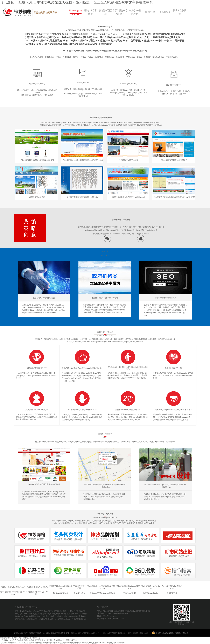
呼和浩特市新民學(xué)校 (129, 160)
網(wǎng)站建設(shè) (61, 593)
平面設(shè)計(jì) (130, 593)
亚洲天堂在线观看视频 (43, 643)
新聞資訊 (165, 12)
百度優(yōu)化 (79, 593)
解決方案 (105, 251)
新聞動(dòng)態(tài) (105, 434)
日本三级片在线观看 (26, 643)
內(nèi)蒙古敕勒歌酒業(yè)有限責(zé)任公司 (37, 160)
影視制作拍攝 (172, 593)
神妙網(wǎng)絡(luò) (93, 633)
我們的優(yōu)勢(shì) (105, 332)
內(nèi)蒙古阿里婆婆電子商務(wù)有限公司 (44, 484)
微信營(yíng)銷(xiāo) (151, 593)
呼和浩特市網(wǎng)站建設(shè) (13, 587)
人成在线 (3, 643)
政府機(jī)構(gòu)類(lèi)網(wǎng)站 (105, 298)
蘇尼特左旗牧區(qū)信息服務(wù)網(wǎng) (83, 197)
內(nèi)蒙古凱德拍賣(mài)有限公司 (174, 160)
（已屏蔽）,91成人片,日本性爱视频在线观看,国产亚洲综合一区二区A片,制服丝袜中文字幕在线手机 (76, 2)
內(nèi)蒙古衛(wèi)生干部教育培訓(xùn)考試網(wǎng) (83, 160)
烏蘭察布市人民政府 (37, 197)
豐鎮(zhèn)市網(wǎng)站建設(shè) (103, 593)
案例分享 (150, 12)
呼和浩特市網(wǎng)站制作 (37, 587)
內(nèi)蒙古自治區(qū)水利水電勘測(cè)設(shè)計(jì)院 (174, 197)
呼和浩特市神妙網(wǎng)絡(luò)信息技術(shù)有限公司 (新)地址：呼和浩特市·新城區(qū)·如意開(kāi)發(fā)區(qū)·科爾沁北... (104, 497)
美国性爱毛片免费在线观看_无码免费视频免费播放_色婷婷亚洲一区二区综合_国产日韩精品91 (89, 643)
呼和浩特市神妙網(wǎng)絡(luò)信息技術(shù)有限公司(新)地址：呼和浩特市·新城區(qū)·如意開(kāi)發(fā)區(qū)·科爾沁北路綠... (165, 497)
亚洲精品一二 (13, 643)
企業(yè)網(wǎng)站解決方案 (44, 298)
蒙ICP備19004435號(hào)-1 (138, 633)
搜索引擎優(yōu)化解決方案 (166, 298)
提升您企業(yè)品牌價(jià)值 (101, 117)
